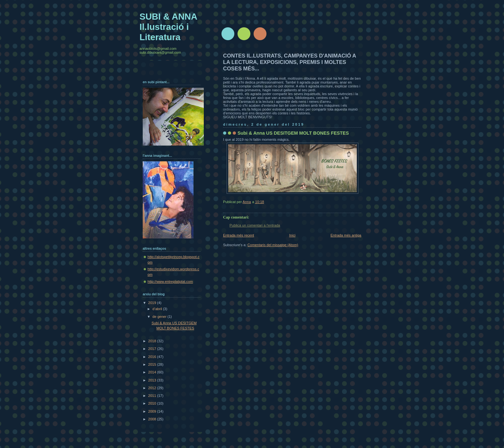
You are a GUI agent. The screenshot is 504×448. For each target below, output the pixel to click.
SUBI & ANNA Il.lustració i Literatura (168, 27)
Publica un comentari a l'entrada (255, 225)
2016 (153, 357)
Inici (292, 235)
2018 (153, 341)
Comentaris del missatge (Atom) (273, 245)
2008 (153, 419)
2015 (153, 364)
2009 (153, 411)
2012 (153, 388)
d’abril (158, 309)
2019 (153, 303)
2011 (153, 396)
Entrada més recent (239, 235)
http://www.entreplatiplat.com (170, 282)
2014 (153, 372)
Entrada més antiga (346, 235)
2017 (153, 349)
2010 (153, 403)
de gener (160, 317)
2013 (153, 380)
